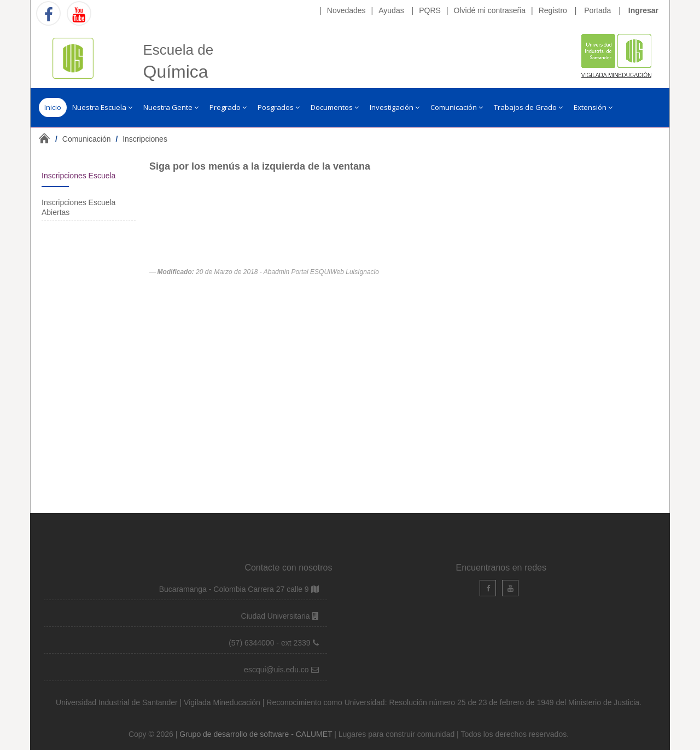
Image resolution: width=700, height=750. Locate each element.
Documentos (335, 107)
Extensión (593, 107)
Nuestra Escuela (102, 107)
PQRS (430, 10)
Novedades (346, 10)
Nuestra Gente (171, 107)
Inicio (53, 107)
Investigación (395, 107)
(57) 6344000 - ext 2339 (269, 643)
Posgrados (279, 107)
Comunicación (457, 107)
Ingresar (643, 10)
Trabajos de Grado (528, 107)
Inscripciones (145, 139)
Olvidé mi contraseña (490, 10)
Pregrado (228, 107)
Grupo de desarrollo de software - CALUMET (257, 734)
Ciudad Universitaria (277, 616)
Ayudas (391, 10)
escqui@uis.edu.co (277, 670)
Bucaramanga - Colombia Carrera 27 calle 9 (234, 589)
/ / (111, 139)
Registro (553, 10)
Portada (597, 10)
